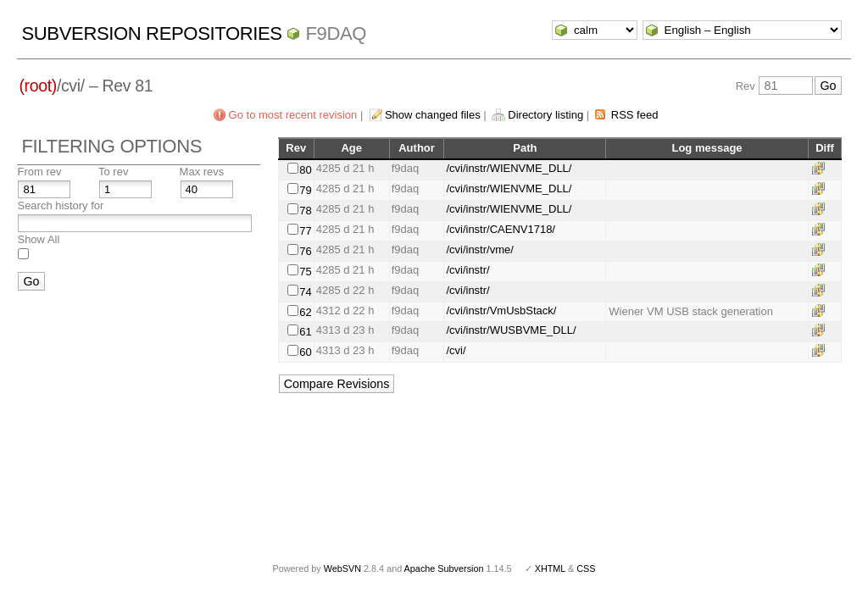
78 (305, 211)
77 (305, 231)
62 (305, 312)
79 (305, 190)
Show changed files (433, 115)
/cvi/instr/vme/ (479, 250)
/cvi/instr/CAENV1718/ (501, 229)
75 (305, 272)
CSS (586, 568)
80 (305, 170)
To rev (113, 172)
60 (305, 352)
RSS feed (635, 115)
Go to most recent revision (293, 115)
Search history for (60, 205)
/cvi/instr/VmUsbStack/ (501, 311)
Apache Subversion (444, 568)
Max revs (202, 172)
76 (305, 251)
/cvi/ (456, 350)
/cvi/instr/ (467, 270)
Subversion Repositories (151, 33)
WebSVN (342, 568)
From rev (39, 172)
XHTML (550, 568)
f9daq (336, 33)
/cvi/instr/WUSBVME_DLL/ (511, 330)
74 (305, 292)
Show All (38, 239)
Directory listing (545, 115)
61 (305, 332)
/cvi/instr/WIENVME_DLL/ (509, 168)
